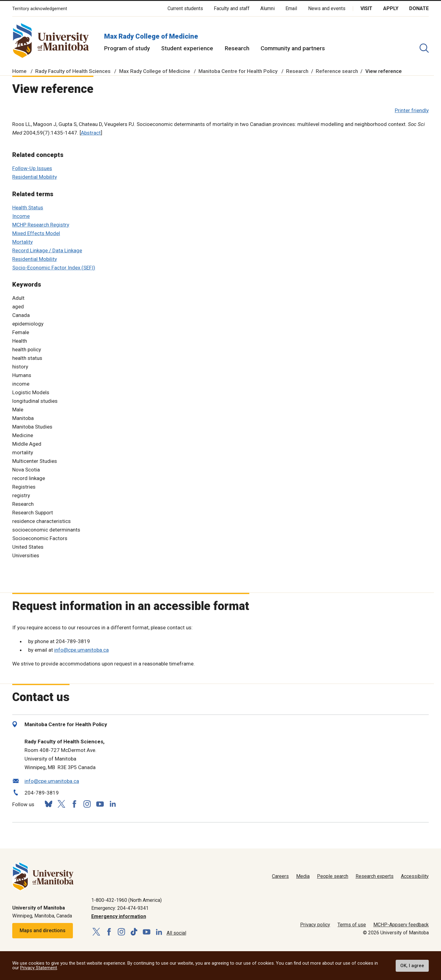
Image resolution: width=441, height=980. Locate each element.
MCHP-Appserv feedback (401, 925)
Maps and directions (43, 930)
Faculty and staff (232, 8)
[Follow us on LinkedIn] (113, 803)
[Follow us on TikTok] (134, 932)
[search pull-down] (424, 48)
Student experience (187, 48)
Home (19, 71)
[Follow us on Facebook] (74, 804)
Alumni (268, 8)
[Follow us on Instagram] (87, 804)
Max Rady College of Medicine (151, 36)
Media (303, 876)
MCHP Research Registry (41, 225)
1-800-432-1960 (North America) (126, 900)
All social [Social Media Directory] (176, 933)
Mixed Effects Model (36, 233)
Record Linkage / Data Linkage (47, 250)
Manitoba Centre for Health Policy (238, 71)
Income (21, 216)
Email (291, 8)
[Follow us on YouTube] (100, 803)
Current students (185, 8)
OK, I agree (412, 966)
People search (333, 876)
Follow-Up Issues (32, 168)
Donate (419, 8)
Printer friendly (412, 110)
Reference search (337, 71)
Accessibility (415, 876)
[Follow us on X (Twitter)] (61, 804)
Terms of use (352, 925)
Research (237, 48)
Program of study (127, 48)
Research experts (375, 876)
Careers (280, 876)
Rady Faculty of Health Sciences (73, 71)
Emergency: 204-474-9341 (120, 908)
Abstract (91, 133)
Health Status (28, 208)
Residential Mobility (35, 177)
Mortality (23, 242)
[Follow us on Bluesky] (48, 804)
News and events (327, 8)
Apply (391, 8)
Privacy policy (315, 925)
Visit (366, 8)
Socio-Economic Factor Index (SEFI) (54, 268)
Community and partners (293, 48)
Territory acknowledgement (40, 9)
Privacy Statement (39, 968)
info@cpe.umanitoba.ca (81, 650)
